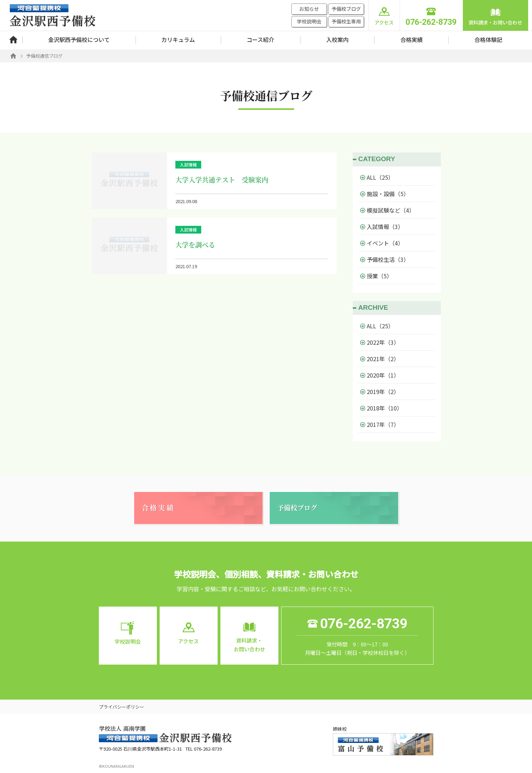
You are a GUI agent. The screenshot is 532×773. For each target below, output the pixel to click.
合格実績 (411, 40)
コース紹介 (260, 40)
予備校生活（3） (385, 259)
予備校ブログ (346, 9)
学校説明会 (309, 21)
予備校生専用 (346, 21)
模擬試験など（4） (387, 210)
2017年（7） (380, 424)
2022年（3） (380, 342)
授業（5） (376, 276)
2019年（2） (380, 392)
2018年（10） (381, 408)
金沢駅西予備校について (79, 40)
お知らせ (309, 9)
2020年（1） (380, 375)
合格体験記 (488, 40)
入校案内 (337, 40)
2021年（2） (380, 359)
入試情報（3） (382, 227)
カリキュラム (178, 40)
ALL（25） (377, 177)
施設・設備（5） (385, 194)
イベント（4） (382, 243)
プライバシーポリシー (122, 707)
